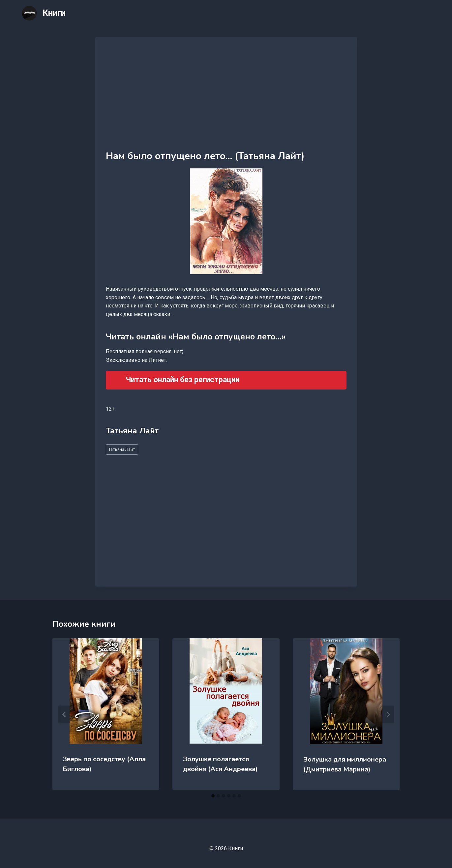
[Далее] (388, 714)
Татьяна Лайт (122, 449)
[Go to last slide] (64, 714)
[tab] (213, 796)
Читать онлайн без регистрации (182, 380)
